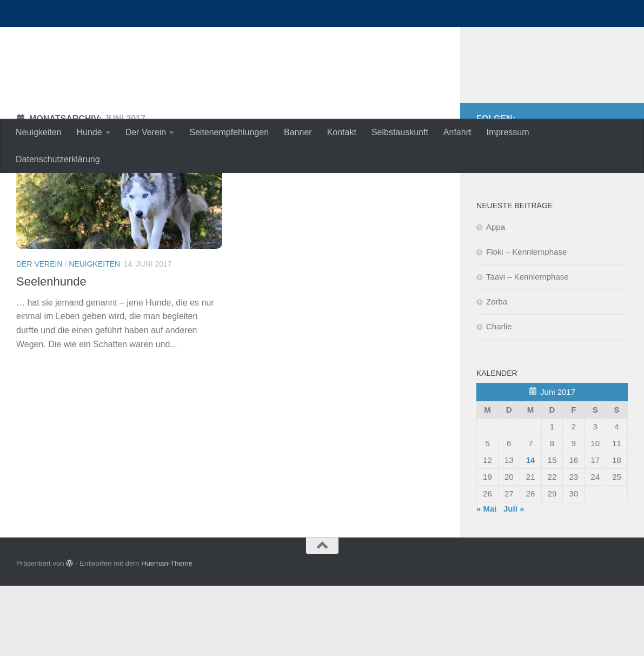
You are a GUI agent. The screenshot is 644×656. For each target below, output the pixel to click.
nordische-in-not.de (120, 38)
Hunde (89, 132)
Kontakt (342, 132)
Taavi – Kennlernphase (527, 347)
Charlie (499, 397)
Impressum (507, 132)
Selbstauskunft (400, 132)
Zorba (497, 372)
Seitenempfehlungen (229, 132)
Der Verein (146, 132)
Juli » (514, 579)
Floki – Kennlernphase (526, 322)
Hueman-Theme (167, 634)
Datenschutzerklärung (58, 159)
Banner (298, 132)
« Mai (487, 579)
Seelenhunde (51, 352)
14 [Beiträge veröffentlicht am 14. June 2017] (531, 530)
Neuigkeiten (39, 132)
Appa (496, 297)
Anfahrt (457, 132)
